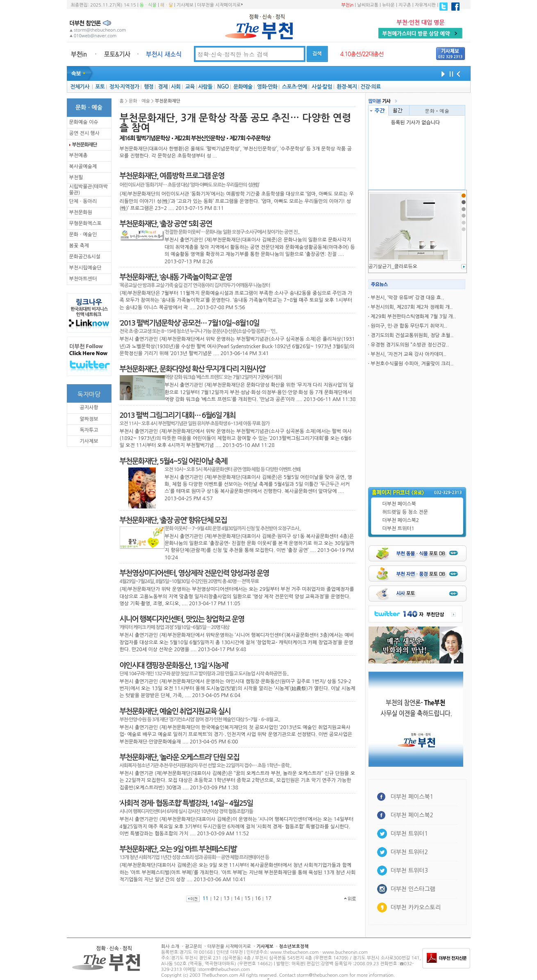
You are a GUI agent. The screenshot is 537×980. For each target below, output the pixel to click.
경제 (163, 87)
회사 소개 (170, 947)
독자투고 (89, 430)
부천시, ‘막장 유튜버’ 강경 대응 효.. (407, 298)
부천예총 (79, 155)
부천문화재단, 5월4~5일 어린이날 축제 (173, 461)
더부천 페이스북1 (412, 797)
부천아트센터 (83, 279)
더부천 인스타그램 (413, 889)
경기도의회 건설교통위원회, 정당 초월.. (412, 335)
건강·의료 (370, 87)
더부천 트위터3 (409, 871)
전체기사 (80, 87)
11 (206, 898)
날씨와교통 (368, 5)
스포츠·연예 (295, 87)
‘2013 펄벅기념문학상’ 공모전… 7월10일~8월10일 (190, 323)
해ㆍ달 (167, 5)
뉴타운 (388, 5)
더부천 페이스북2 (401, 520)
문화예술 (243, 87)
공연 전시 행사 (84, 133)
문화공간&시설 (85, 257)
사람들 (205, 87)
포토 (100, 87)
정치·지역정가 (124, 87)
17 (268, 898)
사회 (176, 87)
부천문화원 (81, 212)
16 (258, 898)
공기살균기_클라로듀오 (393, 267)
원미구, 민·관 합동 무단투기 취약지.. (409, 326)
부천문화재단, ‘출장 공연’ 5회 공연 (166, 224)
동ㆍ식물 (148, 5)
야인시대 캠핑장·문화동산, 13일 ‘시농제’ (174, 665)
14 (237, 898)
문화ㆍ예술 (437, 111)
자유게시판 (426, 5)
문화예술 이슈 (84, 122)
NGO (223, 87)
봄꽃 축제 (79, 246)
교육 (190, 87)
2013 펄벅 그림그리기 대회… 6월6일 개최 (178, 415)
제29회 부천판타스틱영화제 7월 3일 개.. (413, 317)
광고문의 (193, 947)
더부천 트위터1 (398, 529)
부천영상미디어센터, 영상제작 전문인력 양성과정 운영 (194, 573)
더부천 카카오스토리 (416, 907)
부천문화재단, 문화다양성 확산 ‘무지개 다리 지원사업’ (193, 369)
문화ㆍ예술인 (83, 235)
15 (247, 898)
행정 (149, 87)
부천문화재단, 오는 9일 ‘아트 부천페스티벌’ (178, 849)
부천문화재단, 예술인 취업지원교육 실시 (175, 711)
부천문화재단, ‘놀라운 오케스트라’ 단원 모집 (180, 757)
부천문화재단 (84, 145)
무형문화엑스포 (85, 223)
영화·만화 (267, 87)
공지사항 (89, 408)
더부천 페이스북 (399, 504)
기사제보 (185, 5)
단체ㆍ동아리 (83, 201)
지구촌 (405, 5)
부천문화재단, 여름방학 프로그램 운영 (172, 176)
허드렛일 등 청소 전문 (405, 512)
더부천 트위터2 (409, 852)
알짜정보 (89, 419)
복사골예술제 (83, 166)
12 (216, 898)
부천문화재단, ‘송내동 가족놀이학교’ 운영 (176, 277)
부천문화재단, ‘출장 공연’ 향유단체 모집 (173, 520)
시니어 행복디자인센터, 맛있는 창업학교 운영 (182, 619)
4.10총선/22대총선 (362, 54)
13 (226, 898)
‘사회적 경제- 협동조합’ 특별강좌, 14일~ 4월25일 (186, 803)
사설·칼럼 (322, 87)
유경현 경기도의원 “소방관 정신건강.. (410, 345)
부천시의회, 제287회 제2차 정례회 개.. (412, 307)
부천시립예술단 (85, 268)
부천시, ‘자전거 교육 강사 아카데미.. (408, 354)
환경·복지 (347, 87)
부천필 (76, 178)
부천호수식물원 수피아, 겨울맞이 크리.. (412, 364)
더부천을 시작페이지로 (220, 5)
